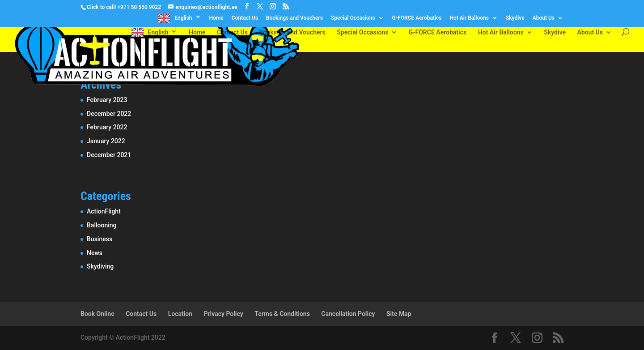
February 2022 (107, 127)
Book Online (97, 314)
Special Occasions (353, 18)
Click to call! (101, 7)
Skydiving (100, 266)
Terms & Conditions (282, 314)
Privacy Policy (224, 314)
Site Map (399, 314)
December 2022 (109, 114)
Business (100, 239)
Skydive (515, 18)
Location (180, 314)
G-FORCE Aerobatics (417, 18)
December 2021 (109, 155)
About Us (544, 18)
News (95, 253)
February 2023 (107, 100)
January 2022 (106, 141)
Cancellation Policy (348, 314)
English (183, 18)
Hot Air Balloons (469, 18)
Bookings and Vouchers (294, 18)
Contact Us (245, 18)
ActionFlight (104, 211)
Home (216, 18)
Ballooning (102, 225)
